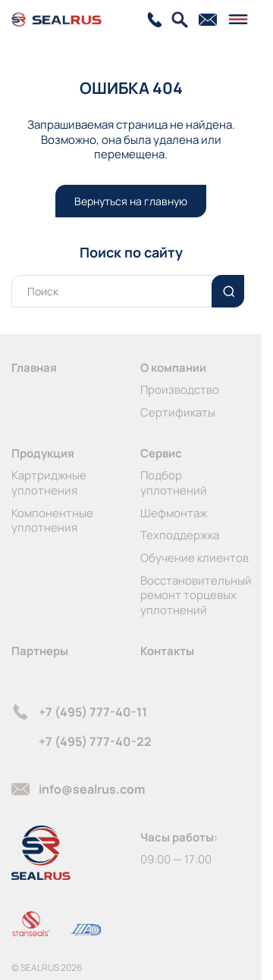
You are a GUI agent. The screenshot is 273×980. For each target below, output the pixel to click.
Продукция (43, 453)
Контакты (167, 651)
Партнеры (40, 651)
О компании (173, 368)
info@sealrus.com (92, 789)
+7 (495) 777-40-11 (93, 712)
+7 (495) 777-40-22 (95, 741)
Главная (34, 368)
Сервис (161, 453)
